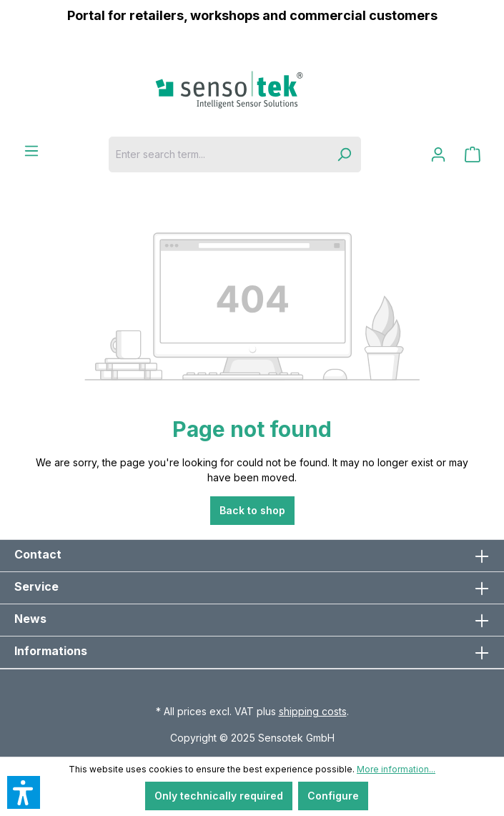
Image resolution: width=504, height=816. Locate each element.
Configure (333, 796)
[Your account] (438, 154)
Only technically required (219, 796)
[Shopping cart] (473, 154)
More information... (396, 769)
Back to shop (252, 510)
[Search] (344, 154)
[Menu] (31, 151)
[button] (24, 792)
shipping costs (313, 711)
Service (36, 586)
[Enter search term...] (218, 154)
